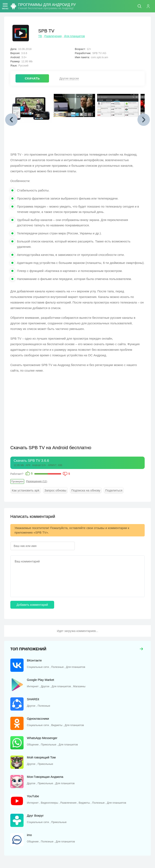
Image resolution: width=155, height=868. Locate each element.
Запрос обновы (55, 490)
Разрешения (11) (37, 481)
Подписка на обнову (86, 490)
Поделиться (114, 490)
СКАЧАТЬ (32, 78)
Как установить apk (26, 490)
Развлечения (53, 36)
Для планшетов (74, 36)
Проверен (17, 481)
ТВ (40, 36)
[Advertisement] (45, 406)
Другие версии (69, 78)
